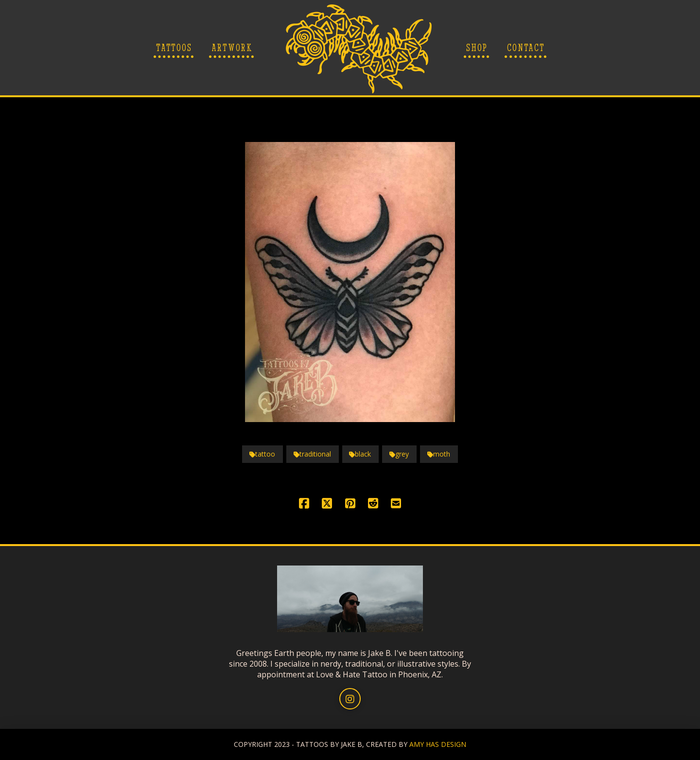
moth (439, 454)
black (360, 454)
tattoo (262, 454)
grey (399, 454)
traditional (312, 454)
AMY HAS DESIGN (438, 744)
